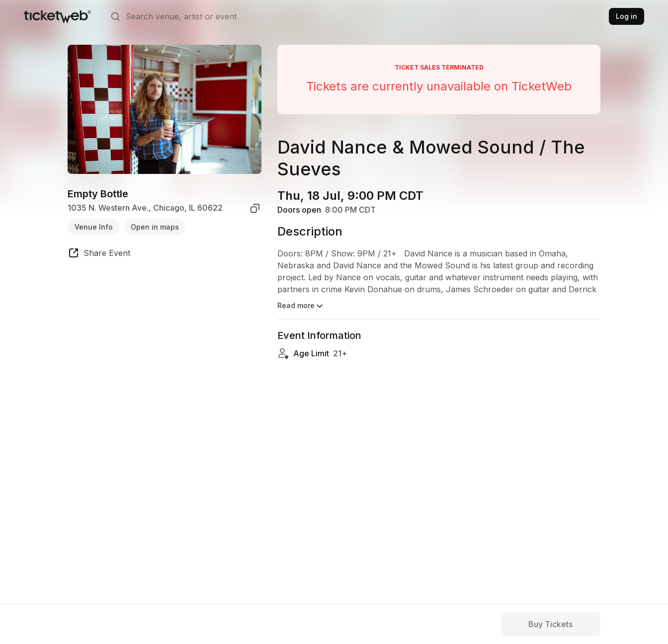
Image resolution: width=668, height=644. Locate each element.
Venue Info (94, 227)
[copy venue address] (255, 208)
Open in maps (155, 227)
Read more (301, 306)
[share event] (99, 254)
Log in (626, 16)
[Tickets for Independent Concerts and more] (57, 16)
